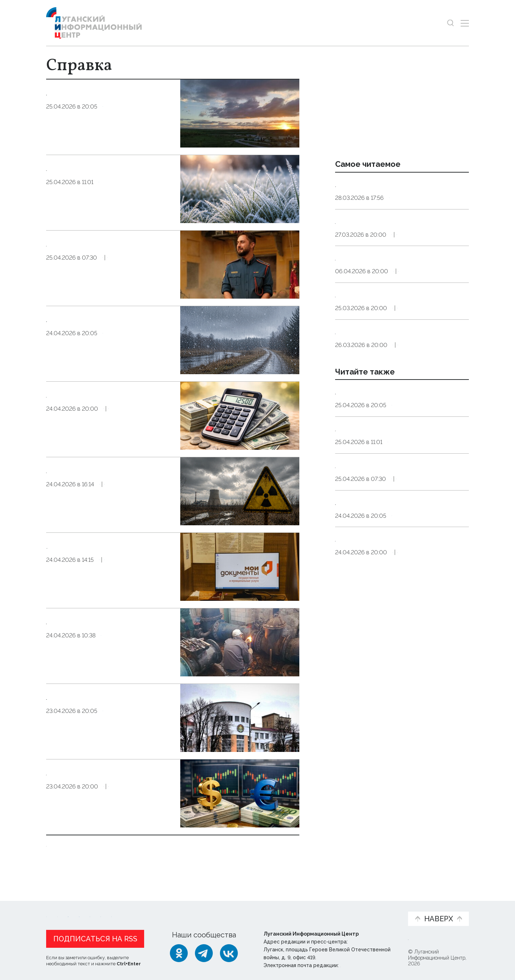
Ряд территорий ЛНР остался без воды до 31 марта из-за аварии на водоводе (396, 194)
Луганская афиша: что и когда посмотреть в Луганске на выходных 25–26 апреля (110, 254)
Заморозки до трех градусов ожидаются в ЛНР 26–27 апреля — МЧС (109, 179)
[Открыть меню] (465, 23)
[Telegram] (204, 951)
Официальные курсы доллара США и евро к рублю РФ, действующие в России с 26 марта (400, 360)
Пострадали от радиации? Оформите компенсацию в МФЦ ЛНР (104, 481)
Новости (59, 906)
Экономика (150, 442)
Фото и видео (276, 910)
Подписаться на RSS (95, 937)
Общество (145, 506)
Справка (115, 129)
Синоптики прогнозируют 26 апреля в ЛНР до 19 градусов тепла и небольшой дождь (109, 103)
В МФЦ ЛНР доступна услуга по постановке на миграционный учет (107, 557)
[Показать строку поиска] (450, 23)
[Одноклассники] (179, 951)
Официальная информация (134, 910)
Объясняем (380, 906)
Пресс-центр (326, 910)
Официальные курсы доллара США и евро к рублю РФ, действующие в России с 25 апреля (400, 716)
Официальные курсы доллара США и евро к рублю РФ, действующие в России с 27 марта (400, 415)
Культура (146, 280)
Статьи (93, 906)
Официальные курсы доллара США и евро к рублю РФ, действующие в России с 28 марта (400, 249)
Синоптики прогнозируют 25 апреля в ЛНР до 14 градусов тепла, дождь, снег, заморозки (402, 661)
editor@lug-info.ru (364, 964)
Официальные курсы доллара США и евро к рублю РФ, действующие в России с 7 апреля (400, 304)
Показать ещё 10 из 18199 (90, 844)
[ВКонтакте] (229, 951)
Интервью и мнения (217, 910)
